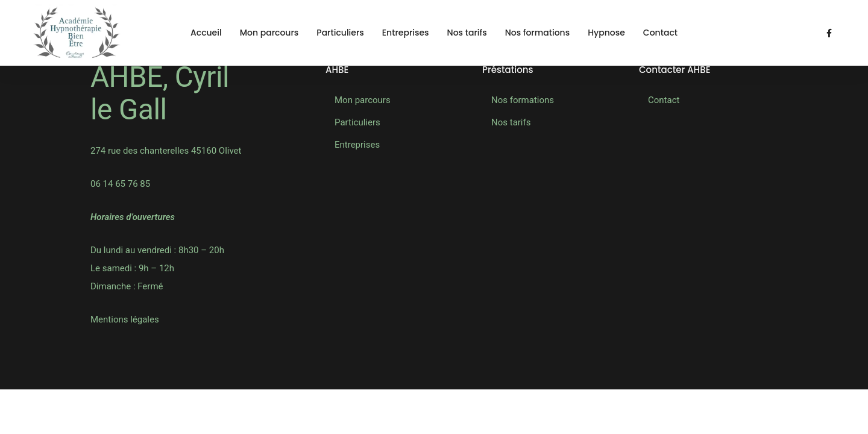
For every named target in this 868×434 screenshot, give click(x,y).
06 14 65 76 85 (120, 184)
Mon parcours (269, 33)
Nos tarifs (467, 33)
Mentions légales (125, 319)
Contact (660, 33)
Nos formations (538, 33)
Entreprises (406, 33)
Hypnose (606, 33)
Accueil (206, 33)
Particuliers (340, 33)
